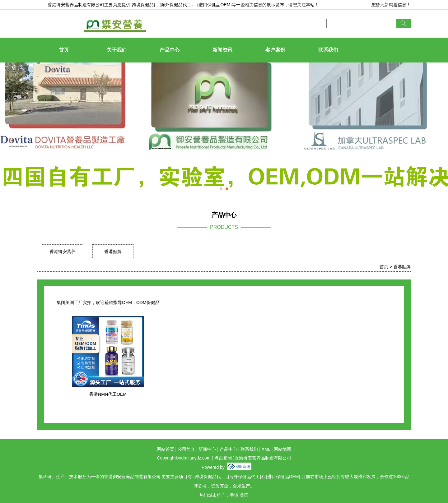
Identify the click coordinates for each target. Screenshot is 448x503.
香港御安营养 (63, 251)
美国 (244, 495)
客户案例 (275, 50)
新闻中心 (207, 449)
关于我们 (117, 50)
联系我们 (328, 50)
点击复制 (223, 458)
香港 (234, 495)
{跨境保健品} (143, 5)
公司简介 (186, 449)
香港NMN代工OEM (108, 394)
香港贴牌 (113, 251)
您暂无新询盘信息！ (391, 5)
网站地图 (282, 449)
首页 (64, 50)
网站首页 (166, 449)
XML (266, 449)
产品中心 (170, 50)
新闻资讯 (222, 50)
